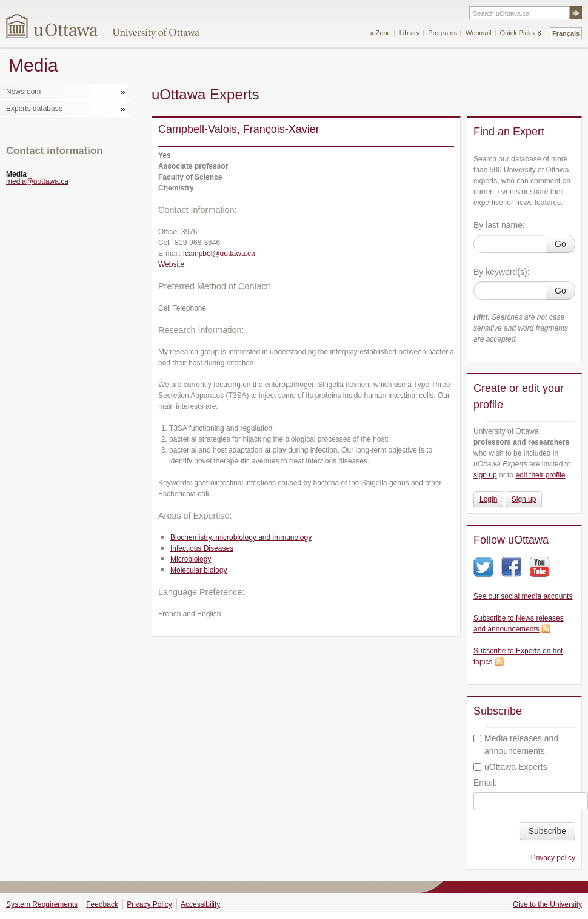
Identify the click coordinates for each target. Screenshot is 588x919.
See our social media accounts (523, 596)
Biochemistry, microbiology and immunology (241, 537)
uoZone (379, 33)
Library (410, 33)
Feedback (102, 904)
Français (566, 33)
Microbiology (191, 559)
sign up (485, 475)
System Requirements (42, 904)
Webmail (479, 33)
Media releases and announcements (516, 745)
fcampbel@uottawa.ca (219, 254)
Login (488, 499)
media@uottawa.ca (37, 181)
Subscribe (547, 831)
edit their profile (540, 475)
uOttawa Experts (510, 767)
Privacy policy (553, 858)
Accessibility (200, 904)
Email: (485, 783)
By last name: (499, 225)
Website (171, 264)
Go (560, 244)
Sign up (524, 499)
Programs (443, 33)
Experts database (34, 109)
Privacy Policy (149, 904)
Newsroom (23, 92)
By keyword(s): (502, 272)
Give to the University (547, 904)
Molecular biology (199, 570)
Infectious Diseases (202, 548)
